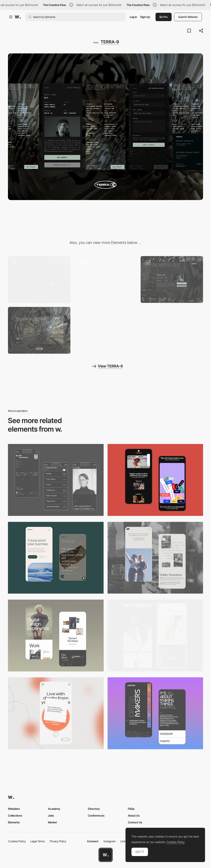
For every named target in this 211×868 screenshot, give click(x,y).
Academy (54, 809)
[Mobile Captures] (155, 480)
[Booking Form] (39, 279)
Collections (15, 815)
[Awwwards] (18, 17)
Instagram (110, 841)
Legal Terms (38, 841)
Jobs (51, 815)
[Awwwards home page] (106, 855)
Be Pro (164, 17)
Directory (94, 809)
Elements (14, 822)
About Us (134, 815)
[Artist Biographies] (172, 279)
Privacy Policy (58, 841)
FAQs (131, 809)
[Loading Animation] (106, 279)
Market (52, 822)
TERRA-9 (110, 42)
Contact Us (135, 822)
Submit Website (188, 17)
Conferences (96, 815)
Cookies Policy (17, 841)
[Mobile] (155, 635)
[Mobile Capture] (56, 635)
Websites (14, 809)
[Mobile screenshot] (56, 480)
